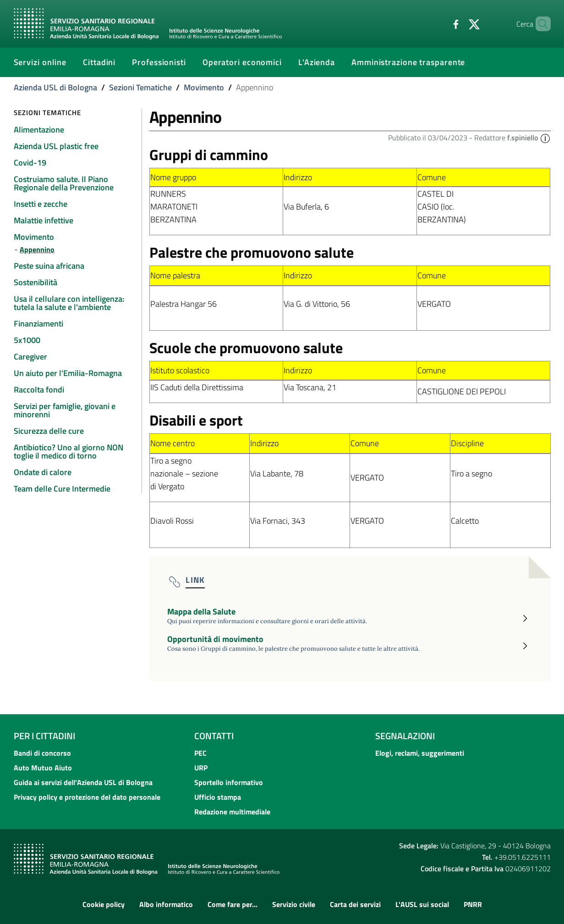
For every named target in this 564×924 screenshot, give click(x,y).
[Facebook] (440, 23)
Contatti (214, 736)
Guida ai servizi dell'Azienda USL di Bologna (83, 782)
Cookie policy (104, 904)
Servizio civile (294, 904)
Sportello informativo (229, 782)
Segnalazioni (405, 736)
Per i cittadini (44, 736)
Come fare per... (233, 904)
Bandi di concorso (42, 753)
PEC (200, 753)
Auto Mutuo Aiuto (43, 768)
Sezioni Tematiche (140, 87)
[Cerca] (540, 24)
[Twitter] (459, 23)
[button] (545, 138)
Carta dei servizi (355, 904)
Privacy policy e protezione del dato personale (87, 797)
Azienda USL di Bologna (55, 87)
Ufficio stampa (218, 797)
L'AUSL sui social (422, 904)
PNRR (473, 904)
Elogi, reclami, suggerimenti (420, 753)
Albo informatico (166, 904)
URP (201, 768)
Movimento (204, 87)
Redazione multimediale (232, 812)
